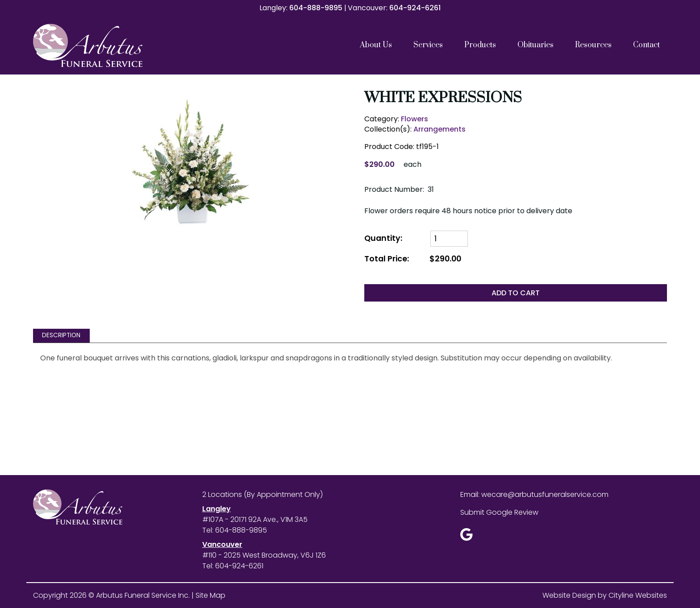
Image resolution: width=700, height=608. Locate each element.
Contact (646, 45)
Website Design (569, 595)
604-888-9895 (316, 8)
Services (428, 45)
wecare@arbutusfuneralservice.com (545, 494)
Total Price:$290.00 (413, 259)
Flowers (415, 119)
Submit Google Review (499, 512)
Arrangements (440, 129)
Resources (593, 45)
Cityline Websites (638, 595)
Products (480, 45)
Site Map (210, 595)
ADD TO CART (516, 293)
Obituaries (535, 45)
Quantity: (383, 238)
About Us (376, 45)
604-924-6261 (415, 8)
